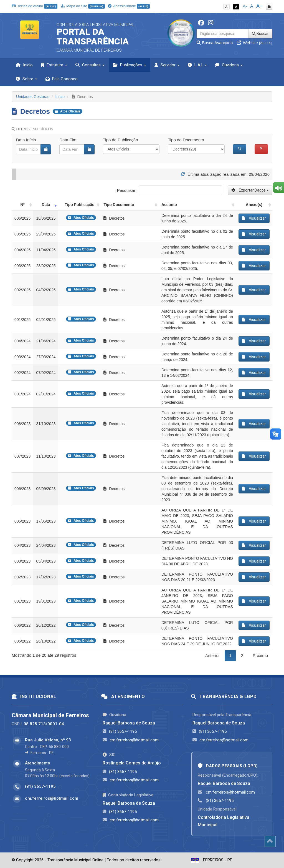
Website (254, 43)
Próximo (260, 655)
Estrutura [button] (54, 65)
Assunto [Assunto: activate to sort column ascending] (169, 205)
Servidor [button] (167, 65)
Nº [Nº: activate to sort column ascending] (23, 205)
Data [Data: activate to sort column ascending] (46, 205)
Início (24, 65)
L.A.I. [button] (197, 65)
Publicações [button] (130, 65)
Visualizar (254, 218)
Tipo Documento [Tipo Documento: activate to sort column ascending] (119, 205)
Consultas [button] (90, 65)
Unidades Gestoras (33, 97)
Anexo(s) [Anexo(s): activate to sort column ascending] (254, 205)
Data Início (26, 140)
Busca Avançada (215, 43)
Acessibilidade (129, 6)
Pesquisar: (170, 190)
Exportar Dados (250, 190)
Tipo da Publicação (121, 140)
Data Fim (68, 140)
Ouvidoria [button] (229, 65)
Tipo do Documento (186, 140)
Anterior (213, 655)
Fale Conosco (62, 79)
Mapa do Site (83, 6)
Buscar (260, 34)
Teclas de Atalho (35, 6)
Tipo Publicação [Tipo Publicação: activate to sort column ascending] (79, 205)
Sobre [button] (26, 79)
